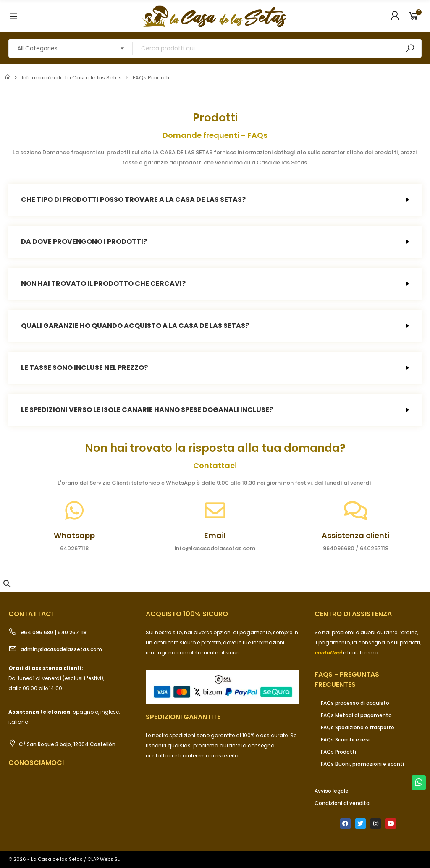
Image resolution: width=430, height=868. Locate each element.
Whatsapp (74, 535)
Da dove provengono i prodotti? (84, 241)
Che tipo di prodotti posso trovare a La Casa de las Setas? (133, 199)
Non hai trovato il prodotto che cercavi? (103, 284)
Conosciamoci (36, 763)
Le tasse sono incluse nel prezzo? (84, 368)
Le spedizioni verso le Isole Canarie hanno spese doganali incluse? (147, 410)
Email (215, 535)
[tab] (215, 200)
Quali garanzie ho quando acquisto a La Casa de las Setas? (135, 326)
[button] (7, 584)
